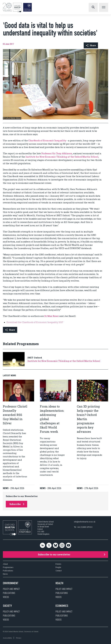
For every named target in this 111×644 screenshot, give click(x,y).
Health (59, 583)
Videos (6, 597)
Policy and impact (11, 589)
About (5, 564)
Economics (62, 606)
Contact (59, 571)
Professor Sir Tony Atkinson (57, 153)
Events (58, 564)
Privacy (19, 638)
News (5, 574)
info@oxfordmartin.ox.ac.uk (85, 522)
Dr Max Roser (52, 316)
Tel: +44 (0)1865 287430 (83, 527)
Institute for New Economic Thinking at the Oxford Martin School (62, 157)
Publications (8, 571)
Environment (11, 583)
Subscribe (17, 504)
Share (91, 45)
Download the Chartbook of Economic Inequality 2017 (35, 322)
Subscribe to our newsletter (72, 554)
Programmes (8, 567)
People (58, 567)
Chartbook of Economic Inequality (47, 140)
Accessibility (7, 638)
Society (7, 606)
